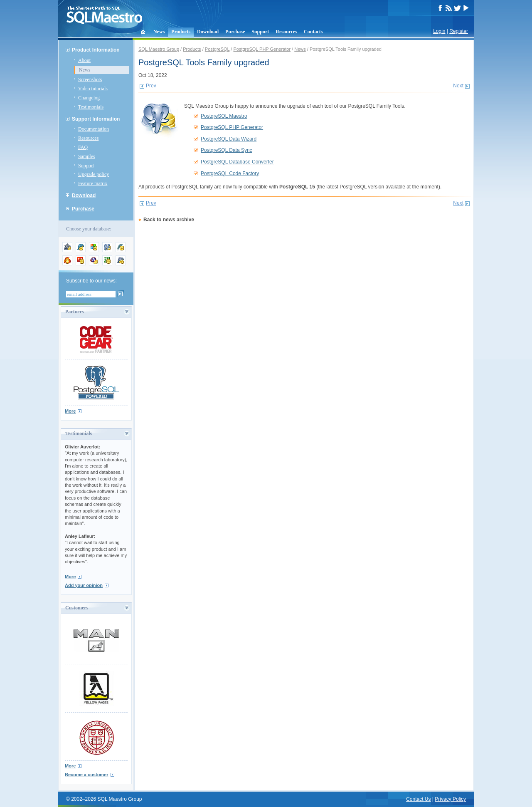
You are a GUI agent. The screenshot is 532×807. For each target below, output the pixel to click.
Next (458, 86)
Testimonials (91, 107)
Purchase (235, 32)
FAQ (83, 147)
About (84, 60)
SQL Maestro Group (159, 49)
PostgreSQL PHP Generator (262, 49)
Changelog (89, 98)
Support (260, 32)
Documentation (94, 129)
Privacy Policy (450, 799)
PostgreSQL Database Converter (237, 162)
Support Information (96, 119)
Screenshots (90, 79)
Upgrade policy (94, 174)
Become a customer (87, 775)
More (70, 411)
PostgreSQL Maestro (224, 116)
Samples (87, 156)
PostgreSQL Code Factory (230, 173)
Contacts (313, 32)
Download (208, 32)
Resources (286, 32)
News (159, 32)
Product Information (96, 50)
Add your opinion (84, 585)
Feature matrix (93, 183)
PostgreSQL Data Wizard (229, 139)
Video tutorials (93, 89)
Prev (151, 86)
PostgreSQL (217, 49)
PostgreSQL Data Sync (227, 150)
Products (181, 32)
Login (439, 31)
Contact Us (418, 799)
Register (459, 31)
